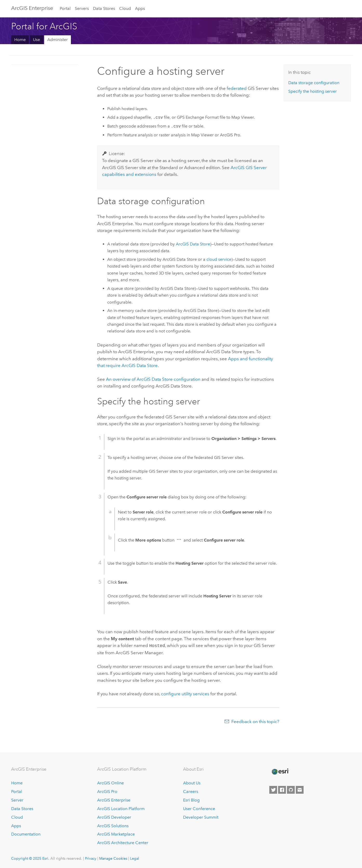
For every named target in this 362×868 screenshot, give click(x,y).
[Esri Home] (280, 771)
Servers (82, 8)
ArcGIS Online (110, 782)
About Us (192, 782)
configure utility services (185, 693)
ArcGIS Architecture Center (123, 842)
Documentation (26, 834)
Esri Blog (191, 800)
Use (36, 40)
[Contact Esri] (300, 789)
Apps (140, 8)
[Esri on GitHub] (291, 789)
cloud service (219, 259)
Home (20, 40)
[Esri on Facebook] (282, 789)
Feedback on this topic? (255, 721)
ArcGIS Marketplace (116, 834)
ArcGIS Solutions (113, 825)
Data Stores (104, 8)
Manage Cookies (113, 858)
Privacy (91, 858)
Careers (191, 791)
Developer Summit (201, 817)
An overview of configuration (153, 379)
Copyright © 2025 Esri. (30, 858)
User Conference (199, 808)
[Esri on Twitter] (273, 789)
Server (17, 800)
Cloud (125, 8)
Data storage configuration (314, 83)
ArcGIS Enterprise (32, 8)
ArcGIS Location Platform (121, 808)
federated (237, 88)
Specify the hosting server (313, 91)
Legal (135, 858)
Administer (58, 40)
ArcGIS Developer (114, 817)
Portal (65, 8)
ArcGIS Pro (107, 791)
